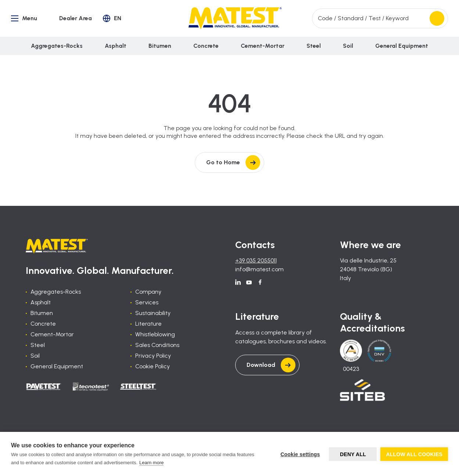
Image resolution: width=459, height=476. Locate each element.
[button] (112, 18)
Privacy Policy (153, 356)
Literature (148, 324)
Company (148, 292)
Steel (38, 345)
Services (147, 302)
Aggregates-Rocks (56, 292)
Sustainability (153, 313)
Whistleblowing (155, 334)
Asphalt (41, 302)
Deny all (353, 454)
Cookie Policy (153, 366)
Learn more (151, 463)
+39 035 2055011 (256, 260)
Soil (35, 356)
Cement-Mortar (52, 334)
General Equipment (57, 366)
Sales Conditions (157, 345)
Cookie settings (300, 454)
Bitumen (42, 313)
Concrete (43, 324)
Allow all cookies (414, 454)
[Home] (235, 18)
